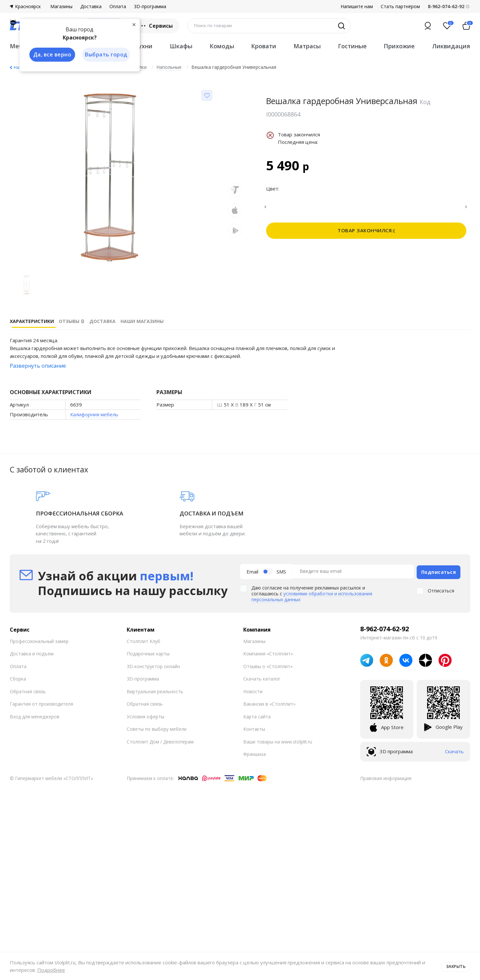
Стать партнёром (400, 7)
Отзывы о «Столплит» (268, 665)
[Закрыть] (134, 24)
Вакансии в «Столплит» (269, 703)
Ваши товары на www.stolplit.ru (278, 740)
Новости (253, 690)
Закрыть (455, 966)
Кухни (144, 46)
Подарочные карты (148, 652)
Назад (20, 67)
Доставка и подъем (32, 652)
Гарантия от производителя (41, 703)
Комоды (222, 46)
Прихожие (399, 46)
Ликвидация (451, 46)
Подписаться (439, 571)
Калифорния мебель (94, 414)
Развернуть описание (38, 366)
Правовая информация (386, 777)
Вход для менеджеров (35, 715)
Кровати (264, 46)
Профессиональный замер (39, 640)
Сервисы (156, 26)
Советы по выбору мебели (157, 728)
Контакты (254, 728)
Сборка (18, 677)
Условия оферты (145, 715)
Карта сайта (257, 715)
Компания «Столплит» (268, 652)
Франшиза (255, 753)
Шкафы (181, 46)
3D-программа (150, 7)
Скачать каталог (262, 677)
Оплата (118, 7)
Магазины (61, 7)
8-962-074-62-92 (384, 628)
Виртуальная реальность (155, 690)
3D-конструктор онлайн (153, 665)
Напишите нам (357, 7)
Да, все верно (51, 55)
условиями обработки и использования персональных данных (312, 595)
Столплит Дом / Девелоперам (160, 740)
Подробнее (51, 970)
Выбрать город (106, 55)
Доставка (91, 7)
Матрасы (307, 46)
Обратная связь (28, 690)
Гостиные (352, 46)
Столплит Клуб (144, 640)
